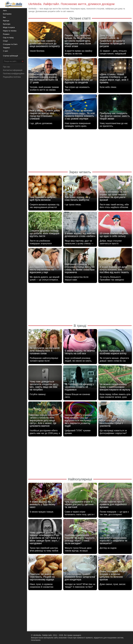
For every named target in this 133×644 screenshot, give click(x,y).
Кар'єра (6, 21)
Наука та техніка (10, 31)
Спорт (5, 41)
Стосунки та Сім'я (10, 44)
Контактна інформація (13, 70)
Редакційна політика (12, 77)
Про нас (6, 67)
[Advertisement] (80, 149)
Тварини (6, 48)
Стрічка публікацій (10, 56)
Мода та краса (9, 27)
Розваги (6, 34)
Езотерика (7, 14)
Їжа (4, 17)
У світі (5, 51)
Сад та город (8, 38)
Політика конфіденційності (15, 74)
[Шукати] (23, 61)
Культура (7, 24)
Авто (5, 10)
